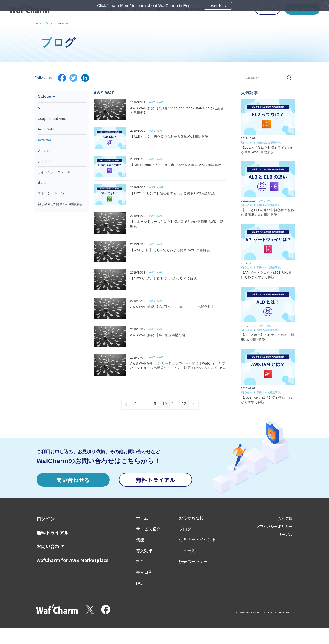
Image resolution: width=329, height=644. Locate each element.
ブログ (48, 24)
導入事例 (144, 572)
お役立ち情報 (191, 518)
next (194, 405)
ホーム (142, 518)
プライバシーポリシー (274, 526)
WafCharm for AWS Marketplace (73, 560)
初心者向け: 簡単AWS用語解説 (60, 204)
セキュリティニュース (54, 172)
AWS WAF (46, 140)
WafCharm (46, 151)
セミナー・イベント (197, 539)
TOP (38, 24)
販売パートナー (193, 561)
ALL (41, 108)
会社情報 (285, 518)
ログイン (46, 519)
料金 (140, 561)
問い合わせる (73, 480)
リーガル (285, 534)
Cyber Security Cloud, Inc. (253, 613)
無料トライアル (156, 480)
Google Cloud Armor (53, 119)
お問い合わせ (50, 546)
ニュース (187, 550)
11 (174, 405)
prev (126, 405)
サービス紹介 (148, 529)
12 (184, 405)
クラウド (44, 161)
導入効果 (144, 550)
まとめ (43, 182)
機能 (140, 539)
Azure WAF (46, 129)
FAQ (140, 583)
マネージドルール (51, 193)
